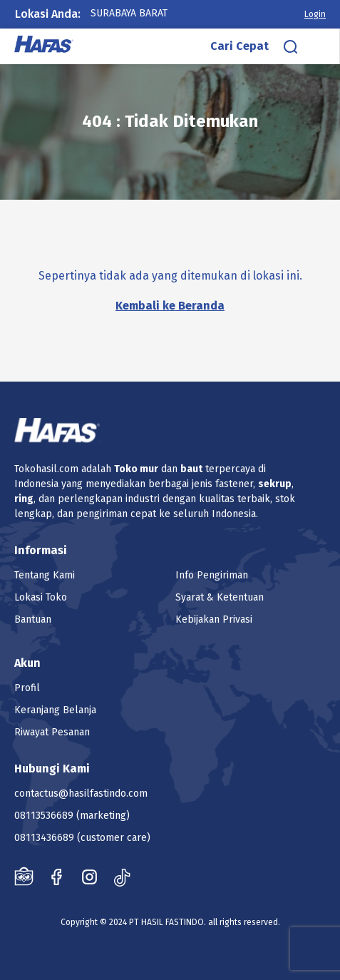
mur (149, 469)
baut (191, 469)
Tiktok (122, 877)
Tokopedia (24, 877)
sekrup (275, 484)
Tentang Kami (45, 575)
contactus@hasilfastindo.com (81, 793)
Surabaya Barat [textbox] (129, 13)
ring (24, 499)
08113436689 (44, 838)
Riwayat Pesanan (52, 732)
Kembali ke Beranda (170, 306)
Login (315, 14)
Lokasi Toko (41, 597)
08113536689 (44, 816)
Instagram (89, 877)
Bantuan (33, 619)
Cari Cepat (239, 46)
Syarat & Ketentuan (220, 597)
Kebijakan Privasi (214, 619)
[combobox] (143, 14)
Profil (27, 688)
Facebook (57, 877)
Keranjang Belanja (55, 710)
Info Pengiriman (212, 575)
